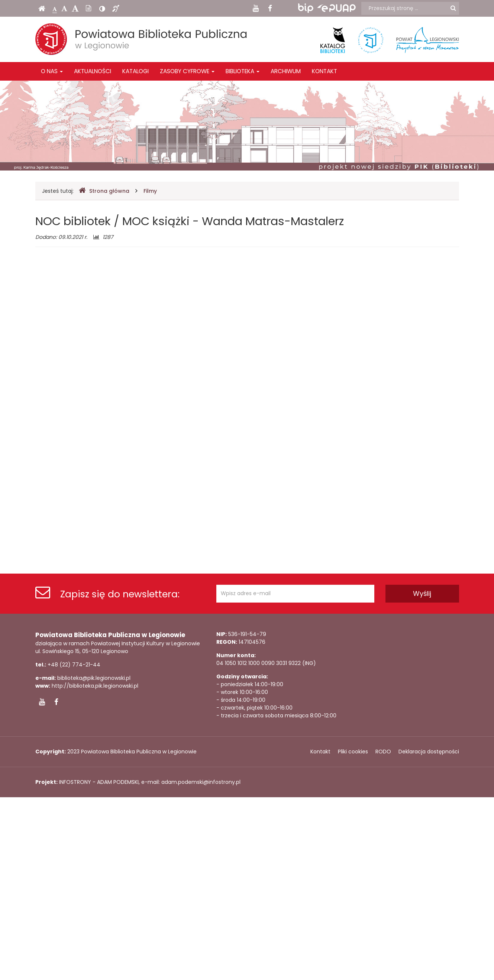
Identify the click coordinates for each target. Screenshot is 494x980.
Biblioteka (243, 71)
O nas (52, 71)
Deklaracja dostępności (429, 752)
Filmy (150, 191)
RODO (383, 752)
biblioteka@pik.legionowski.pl (94, 678)
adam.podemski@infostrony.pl (201, 782)
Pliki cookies (353, 752)
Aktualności (93, 71)
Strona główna (104, 191)
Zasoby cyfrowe (187, 71)
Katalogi (135, 71)
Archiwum (286, 71)
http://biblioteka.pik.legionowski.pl (95, 686)
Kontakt (325, 71)
